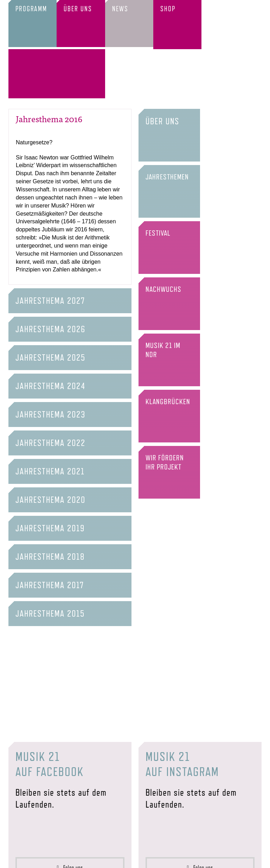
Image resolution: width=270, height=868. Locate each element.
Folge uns (70, 822)
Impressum (131, 857)
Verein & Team (46, 857)
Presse (111, 857)
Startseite (19, 857)
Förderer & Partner (82, 857)
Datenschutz (157, 857)
